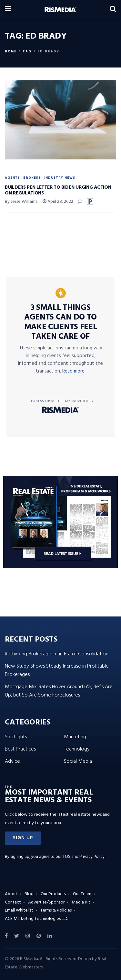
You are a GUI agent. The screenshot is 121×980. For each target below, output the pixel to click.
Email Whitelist (19, 910)
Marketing (75, 737)
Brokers (32, 178)
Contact (13, 902)
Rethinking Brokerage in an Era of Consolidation (57, 654)
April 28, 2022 (58, 202)
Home (11, 51)
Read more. (74, 371)
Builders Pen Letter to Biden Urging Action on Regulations (58, 190)
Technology (77, 749)
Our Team (82, 894)
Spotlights (16, 737)
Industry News (60, 178)
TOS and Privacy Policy (84, 857)
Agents (12, 178)
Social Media (78, 761)
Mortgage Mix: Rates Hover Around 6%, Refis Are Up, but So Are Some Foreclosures (59, 691)
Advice (12, 761)
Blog (29, 894)
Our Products (53, 894)
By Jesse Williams (21, 202)
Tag (27, 51)
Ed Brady (48, 51)
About (11, 894)
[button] (23, 838)
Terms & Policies (56, 910)
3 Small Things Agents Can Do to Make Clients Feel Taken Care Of (61, 322)
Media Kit (81, 902)
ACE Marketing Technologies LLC (36, 919)
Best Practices (20, 749)
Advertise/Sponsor (46, 902)
